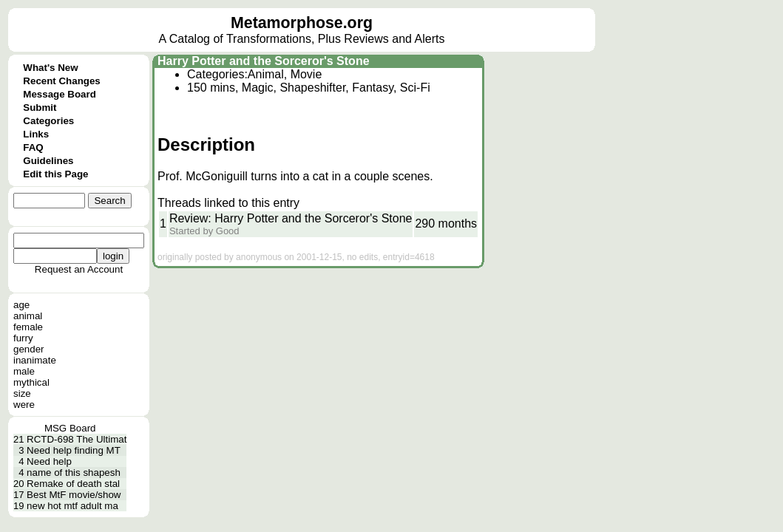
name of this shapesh (74, 473)
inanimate (35, 360)
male (24, 371)
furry (23, 338)
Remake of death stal (73, 484)
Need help (49, 461)
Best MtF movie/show (74, 495)
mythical (31, 382)
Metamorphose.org (302, 23)
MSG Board (70, 428)
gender (29, 349)
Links (36, 134)
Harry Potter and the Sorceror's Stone (264, 61)
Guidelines (48, 161)
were (24, 405)
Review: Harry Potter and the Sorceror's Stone (291, 218)
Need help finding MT (74, 450)
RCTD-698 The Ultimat (77, 439)
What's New (50, 68)
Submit (40, 108)
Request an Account (79, 269)
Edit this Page (55, 174)
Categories (48, 121)
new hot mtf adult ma (72, 506)
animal (28, 316)
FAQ (33, 147)
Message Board (60, 94)
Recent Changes (61, 81)
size (22, 393)
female (28, 327)
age (21, 305)
